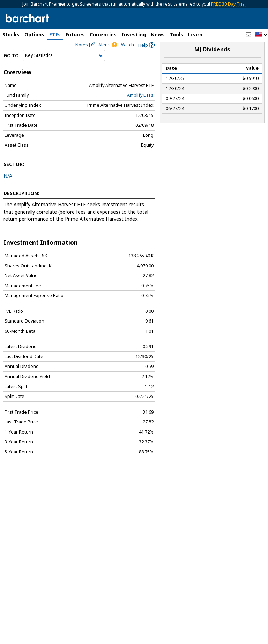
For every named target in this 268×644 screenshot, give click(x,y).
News (158, 34)
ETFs (55, 34)
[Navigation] (64, 68)
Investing (134, 34)
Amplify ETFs (140, 107)
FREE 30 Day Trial (228, 4)
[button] (261, 35)
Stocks (11, 34)
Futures (75, 34)
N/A (8, 188)
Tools (176, 34)
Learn (195, 34)
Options (34, 34)
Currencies (103, 34)
